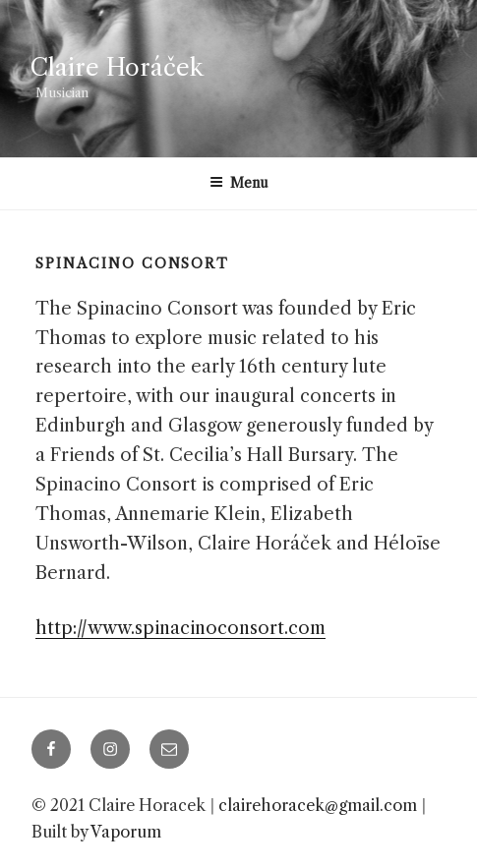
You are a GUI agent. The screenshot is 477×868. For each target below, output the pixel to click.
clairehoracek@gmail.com (318, 805)
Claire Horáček (117, 67)
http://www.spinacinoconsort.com (180, 628)
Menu (239, 183)
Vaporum (126, 832)
